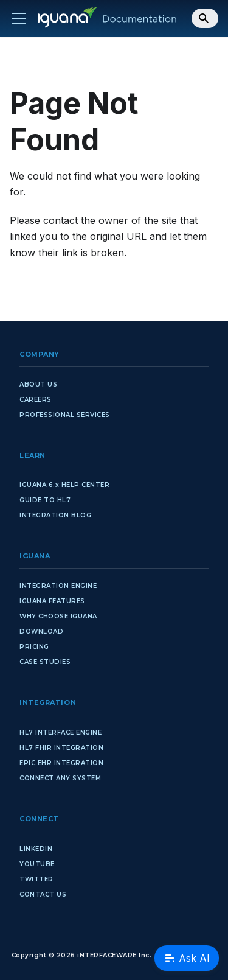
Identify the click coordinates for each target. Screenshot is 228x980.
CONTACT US (43, 894)
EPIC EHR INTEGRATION (61, 763)
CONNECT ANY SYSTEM (60, 778)
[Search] (205, 18)
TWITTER (36, 879)
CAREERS (36, 400)
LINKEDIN (36, 849)
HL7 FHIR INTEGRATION (61, 748)
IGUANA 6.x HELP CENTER (64, 485)
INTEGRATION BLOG (55, 515)
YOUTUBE (37, 864)
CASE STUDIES (45, 662)
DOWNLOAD (41, 632)
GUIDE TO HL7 (45, 500)
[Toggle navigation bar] (19, 18)
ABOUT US (38, 384)
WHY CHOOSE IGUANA (58, 616)
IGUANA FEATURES (52, 601)
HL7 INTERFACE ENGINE (60, 733)
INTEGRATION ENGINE (58, 586)
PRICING (34, 647)
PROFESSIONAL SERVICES (65, 415)
